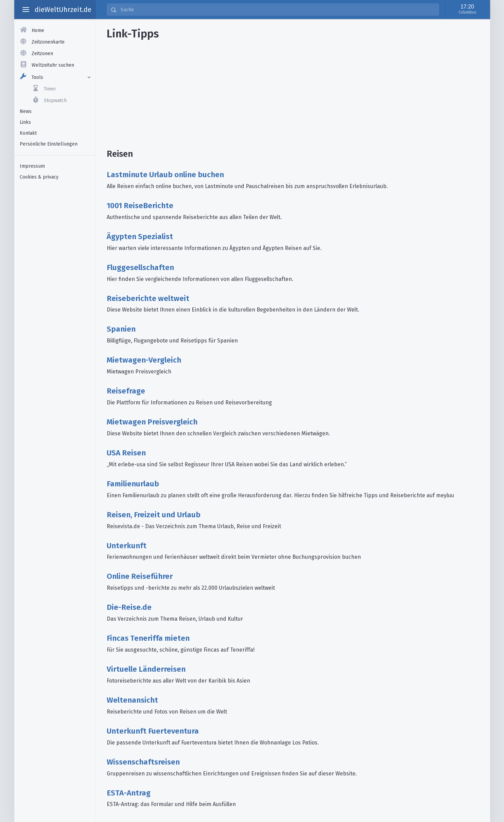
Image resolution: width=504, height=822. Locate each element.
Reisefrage (126, 391)
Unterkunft (127, 546)
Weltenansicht (132, 700)
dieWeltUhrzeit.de (63, 10)
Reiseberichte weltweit (148, 298)
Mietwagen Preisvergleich (152, 422)
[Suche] (278, 10)
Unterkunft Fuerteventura (153, 731)
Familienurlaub (133, 484)
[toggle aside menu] (26, 10)
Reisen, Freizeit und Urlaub (154, 515)
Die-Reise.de (129, 607)
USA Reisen (126, 453)
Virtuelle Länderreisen (146, 669)
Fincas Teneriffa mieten (148, 638)
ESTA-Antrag (129, 793)
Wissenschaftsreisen (143, 762)
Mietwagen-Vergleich (144, 360)
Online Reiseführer (140, 576)
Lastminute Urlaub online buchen (165, 175)
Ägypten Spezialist (140, 237)
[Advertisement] (55, 291)
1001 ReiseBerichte (140, 206)
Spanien (121, 329)
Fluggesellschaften (140, 267)
